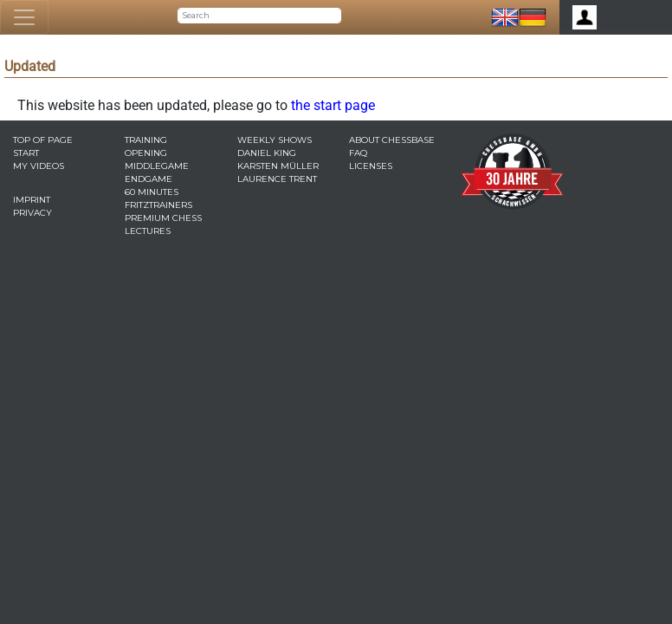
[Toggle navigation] (24, 17)
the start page (333, 105)
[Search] (259, 16)
